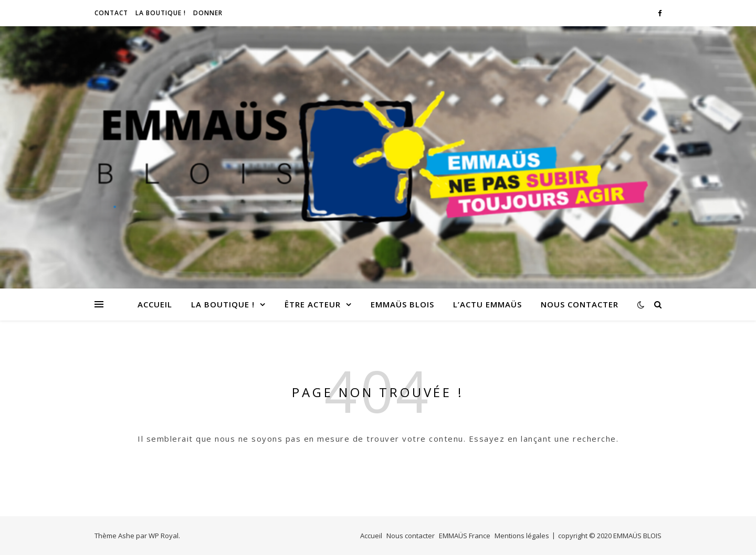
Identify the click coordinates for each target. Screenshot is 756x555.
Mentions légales (522, 536)
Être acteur (313, 304)
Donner (208, 13)
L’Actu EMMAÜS (487, 304)
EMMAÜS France (465, 536)
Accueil (155, 304)
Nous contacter (580, 304)
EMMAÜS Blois (402, 304)
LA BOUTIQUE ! (161, 13)
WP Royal (164, 536)
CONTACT (111, 13)
